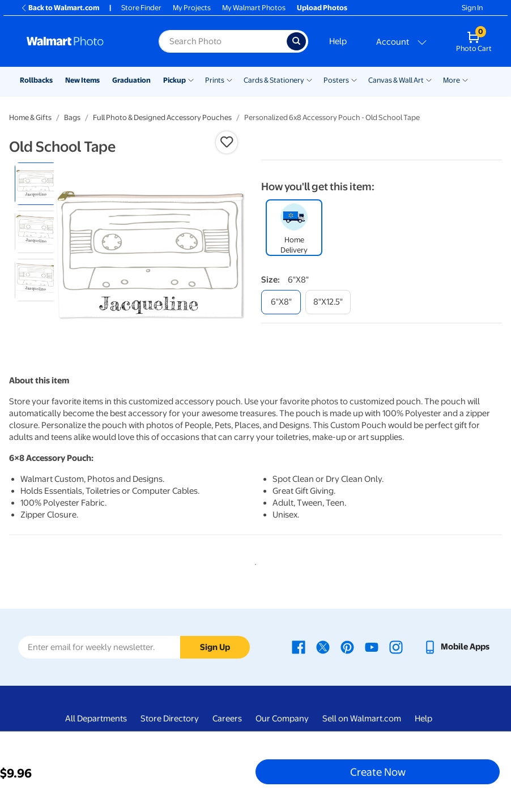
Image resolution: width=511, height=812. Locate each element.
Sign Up (215, 647)
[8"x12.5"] (328, 302)
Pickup (174, 80)
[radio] (36, 184)
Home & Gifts (30, 117)
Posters (336, 80)
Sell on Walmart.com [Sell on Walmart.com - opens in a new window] (362, 719)
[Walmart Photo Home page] (80, 41)
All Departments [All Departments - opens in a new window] (96, 719)
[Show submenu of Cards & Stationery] (309, 79)
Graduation (131, 80)
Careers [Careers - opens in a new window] (227, 719)
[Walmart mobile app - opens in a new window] (456, 647)
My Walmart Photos (254, 8)
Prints (215, 80)
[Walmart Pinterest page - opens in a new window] (347, 647)
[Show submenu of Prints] (229, 79)
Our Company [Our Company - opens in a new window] (282, 719)
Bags (72, 117)
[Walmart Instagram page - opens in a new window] (396, 647)
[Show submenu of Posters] (354, 79)
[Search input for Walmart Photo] (223, 41)
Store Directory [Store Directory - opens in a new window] (170, 719)
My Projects (192, 8)
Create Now (378, 772)
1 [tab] (253, 562)
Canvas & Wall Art (396, 80)
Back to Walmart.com (60, 8)
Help (338, 41)
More (452, 80)
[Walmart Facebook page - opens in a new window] (299, 647)
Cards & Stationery (274, 80)
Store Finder (141, 8)
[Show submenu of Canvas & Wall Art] (429, 79)
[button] (227, 142)
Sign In (472, 8)
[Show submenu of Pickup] (191, 79)
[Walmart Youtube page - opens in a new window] (372, 647)
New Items (82, 80)
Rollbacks (36, 80)
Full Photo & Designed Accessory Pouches (162, 117)
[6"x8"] (281, 302)
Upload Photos (322, 8)
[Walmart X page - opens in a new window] (323, 647)
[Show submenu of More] (465, 79)
